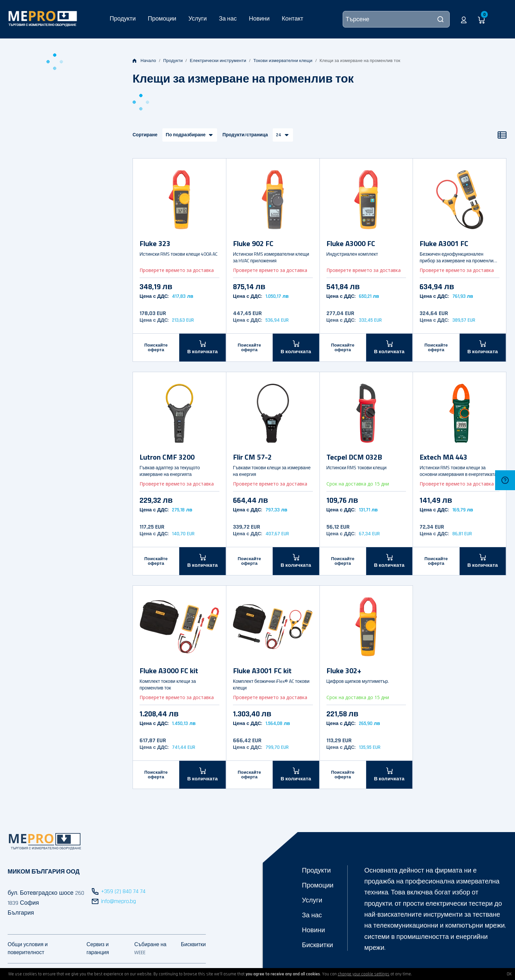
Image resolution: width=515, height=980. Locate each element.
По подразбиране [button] (186, 135)
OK (509, 974)
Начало (144, 61)
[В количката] (202, 347)
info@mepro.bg (118, 901)
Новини (259, 18)
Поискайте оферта (156, 348)
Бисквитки (317, 945)
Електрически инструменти (218, 61)
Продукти (123, 18)
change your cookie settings (364, 974)
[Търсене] (396, 19)
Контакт (292, 18)
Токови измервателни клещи (283, 61)
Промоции (162, 18)
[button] (464, 19)
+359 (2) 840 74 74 (123, 891)
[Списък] (502, 135)
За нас (228, 18)
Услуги (197, 18)
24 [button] (279, 135)
